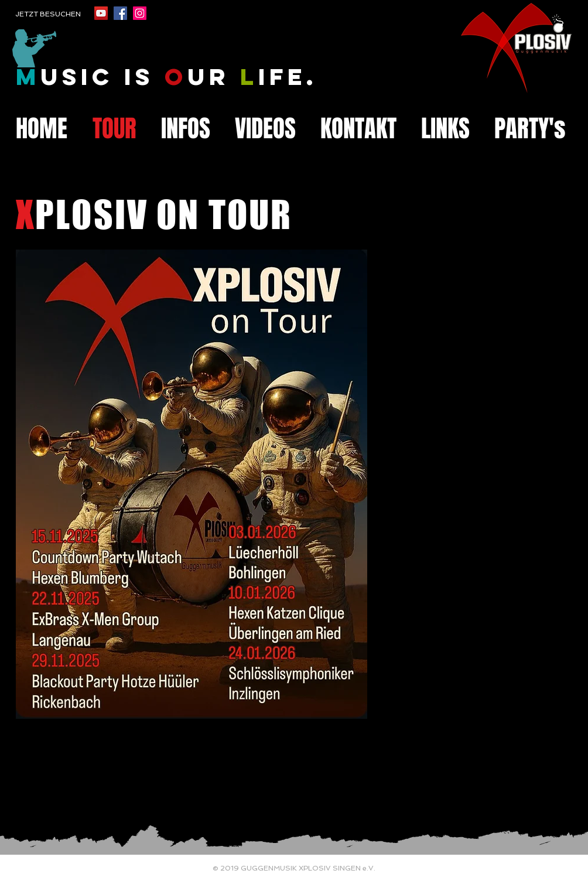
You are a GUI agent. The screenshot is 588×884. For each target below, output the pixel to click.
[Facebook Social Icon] (120, 13)
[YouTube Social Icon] (101, 13)
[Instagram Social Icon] (140, 13)
